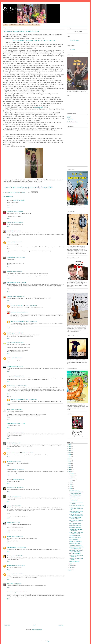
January (72, 569)
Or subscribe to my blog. (72, 122)
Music (28, 25)
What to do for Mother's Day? (76, 547)
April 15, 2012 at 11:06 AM (18, 574)
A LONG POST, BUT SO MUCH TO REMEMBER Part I (76, 552)
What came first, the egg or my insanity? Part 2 (76, 557)
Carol (8, 584)
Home (6, 25)
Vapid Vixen (10, 296)
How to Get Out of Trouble (75, 539)
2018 (70, 461)
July (71, 484)
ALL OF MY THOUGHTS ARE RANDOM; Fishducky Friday (76, 516)
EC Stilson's (13, 9)
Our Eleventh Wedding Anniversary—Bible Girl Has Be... (76, 510)
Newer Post (7, 625)
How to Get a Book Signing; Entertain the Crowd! (75, 519)
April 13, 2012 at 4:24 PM (31, 399)
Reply (8, 207)
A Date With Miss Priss (74, 498)
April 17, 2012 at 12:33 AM (20, 592)
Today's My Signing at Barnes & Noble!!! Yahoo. (76, 531)
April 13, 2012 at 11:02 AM (19, 257)
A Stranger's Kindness (74, 491)
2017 (70, 463)
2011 (70, 571)
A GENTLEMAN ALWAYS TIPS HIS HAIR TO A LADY (34, 41)
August (71, 482)
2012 (70, 473)
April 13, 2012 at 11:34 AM (18, 343)
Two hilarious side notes (75, 537)
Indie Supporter (39, 107)
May (71, 488)
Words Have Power (74, 541)
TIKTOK (69, 118)
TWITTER (69, 116)
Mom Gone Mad (11, 592)
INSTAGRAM (70, 119)
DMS (8, 506)
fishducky (9, 343)
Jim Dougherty (10, 424)
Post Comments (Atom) (37, 630)
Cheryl (8, 271)
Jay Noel (9, 211)
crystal (9, 358)
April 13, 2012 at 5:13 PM (16, 461)
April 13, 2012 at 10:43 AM (17, 211)
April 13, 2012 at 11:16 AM (18, 333)
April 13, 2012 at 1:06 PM (18, 376)
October (72, 478)
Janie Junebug (10, 282)
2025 (70, 448)
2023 (70, 452)
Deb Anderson (10, 566)
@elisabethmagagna (74, 40)
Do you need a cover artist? (75, 527)
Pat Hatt (9, 366)
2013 (70, 471)
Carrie (8, 461)
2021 (70, 456)
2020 (70, 457)
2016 (70, 465)
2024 (70, 450)
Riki (8, 231)
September (72, 480)
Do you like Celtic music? (75, 545)
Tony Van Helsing (11, 386)
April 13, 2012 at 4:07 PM (15, 443)
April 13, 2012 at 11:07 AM (19, 296)
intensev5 (9, 574)
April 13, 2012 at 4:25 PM (28, 453)
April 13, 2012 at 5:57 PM (18, 488)
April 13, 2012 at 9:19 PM (17, 536)
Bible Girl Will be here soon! (75, 543)
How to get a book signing (75, 525)
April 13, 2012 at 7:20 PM (15, 496)
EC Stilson (72, 49)
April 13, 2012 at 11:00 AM (16, 242)
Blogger (48, 641)
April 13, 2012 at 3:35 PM (18, 432)
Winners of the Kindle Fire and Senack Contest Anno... (76, 513)
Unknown (9, 333)
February (72, 567)
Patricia (9, 410)
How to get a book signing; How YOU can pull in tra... (76, 523)
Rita (8, 443)
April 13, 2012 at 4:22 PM (31, 306)
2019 (70, 459)
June (71, 486)
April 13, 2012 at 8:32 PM (15, 506)
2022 (70, 454)
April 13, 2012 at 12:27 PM (16, 358)
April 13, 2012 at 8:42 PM (15, 522)
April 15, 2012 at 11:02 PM (16, 584)
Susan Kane (10, 488)
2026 (70, 446)
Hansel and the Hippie (74, 563)
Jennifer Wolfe (10, 547)
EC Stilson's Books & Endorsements (17, 25)
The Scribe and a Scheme (75, 496)
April (71, 490)
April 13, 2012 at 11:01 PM (20, 547)
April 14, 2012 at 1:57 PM (19, 566)
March (71, 565)
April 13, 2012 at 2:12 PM (21, 386)
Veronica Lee (10, 257)
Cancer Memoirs (36, 25)
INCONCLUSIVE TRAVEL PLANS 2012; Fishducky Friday (77, 494)
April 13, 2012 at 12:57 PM (17, 366)
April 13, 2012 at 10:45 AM (15, 231)
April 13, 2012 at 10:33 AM (19, 200)
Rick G (8, 242)
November (72, 476)
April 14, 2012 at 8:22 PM (22, 312)
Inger (8, 496)
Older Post (61, 625)
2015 (70, 467)
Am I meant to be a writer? (75, 555)
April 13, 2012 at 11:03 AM (16, 271)
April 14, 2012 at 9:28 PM (31, 321)
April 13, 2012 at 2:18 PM (16, 410)
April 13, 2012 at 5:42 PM (18, 470)
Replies (10, 303)
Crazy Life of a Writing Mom (17, 306)
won (8, 522)
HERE (50, 187)
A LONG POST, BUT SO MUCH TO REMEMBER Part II (76, 549)
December (72, 474)
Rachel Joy (10, 556)
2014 (70, 469)
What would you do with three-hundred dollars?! (76, 501)
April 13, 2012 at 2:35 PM (20, 424)
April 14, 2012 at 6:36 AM (18, 556)
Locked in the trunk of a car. (75, 529)
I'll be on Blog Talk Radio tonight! (76, 507)
